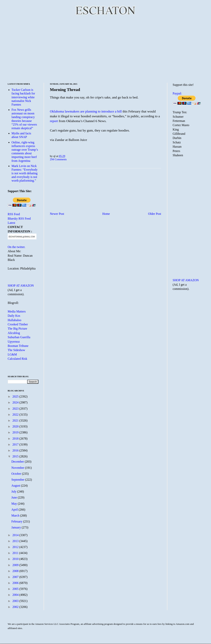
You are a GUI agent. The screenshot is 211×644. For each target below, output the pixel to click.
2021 (16, 420)
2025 (16, 396)
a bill (118, 111)
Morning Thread (65, 90)
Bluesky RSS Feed (19, 219)
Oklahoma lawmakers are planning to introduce (82, 111)
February (17, 521)
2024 (16, 402)
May (14, 504)
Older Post (155, 214)
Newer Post (57, 214)
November (18, 468)
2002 (16, 607)
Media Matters (17, 311)
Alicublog (14, 333)
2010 (16, 559)
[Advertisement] (105, 49)
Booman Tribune (18, 346)
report (54, 121)
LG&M (12, 354)
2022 (16, 415)
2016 (16, 450)
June (14, 497)
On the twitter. (16, 247)
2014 (16, 535)
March (16, 515)
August (16, 486)
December (18, 462)
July (14, 491)
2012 (16, 547)
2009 (16, 565)
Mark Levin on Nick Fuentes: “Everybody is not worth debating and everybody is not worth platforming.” (25, 173)
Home (106, 214)
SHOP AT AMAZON (21, 286)
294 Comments (58, 159)
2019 (16, 432)
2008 (16, 571)
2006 (16, 583)
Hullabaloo (14, 320)
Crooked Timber (18, 324)
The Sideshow (16, 350)
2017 (16, 444)
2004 (16, 595)
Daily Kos (14, 316)
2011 (16, 553)
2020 (16, 426)
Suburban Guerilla (19, 337)
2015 (16, 456)
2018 (16, 439)
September (18, 480)
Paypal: (177, 93)
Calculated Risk (17, 359)
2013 (16, 541)
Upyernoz (14, 342)
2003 (16, 601)
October (17, 474)
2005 (16, 589)
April (15, 510)
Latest (11, 223)
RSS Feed (14, 214)
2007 (16, 577)
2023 (16, 409)
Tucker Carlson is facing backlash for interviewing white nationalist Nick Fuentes (23, 97)
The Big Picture (17, 329)
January (16, 527)
